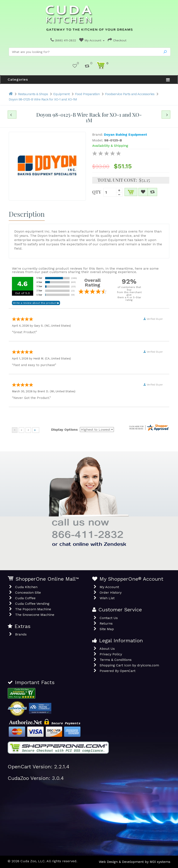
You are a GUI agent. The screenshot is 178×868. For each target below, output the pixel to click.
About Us (107, 649)
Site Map (107, 629)
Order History (111, 592)
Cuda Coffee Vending (32, 604)
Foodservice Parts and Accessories (130, 94)
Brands (21, 634)
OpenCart (128, 671)
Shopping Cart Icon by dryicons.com (129, 665)
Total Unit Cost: (117, 180)
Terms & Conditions (116, 660)
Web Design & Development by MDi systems (135, 862)
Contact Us (109, 618)
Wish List (107, 598)
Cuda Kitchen (26, 587)
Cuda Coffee (25, 598)
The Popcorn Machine (33, 609)
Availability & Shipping (110, 146)
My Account (92, 40)
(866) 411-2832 (63, 40)
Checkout (117, 40)
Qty (97, 192)
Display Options (64, 430)
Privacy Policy (111, 654)
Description (27, 214)
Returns (106, 623)
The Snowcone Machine (35, 615)
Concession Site (28, 592)
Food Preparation (87, 94)
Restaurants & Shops (33, 94)
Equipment (61, 94)
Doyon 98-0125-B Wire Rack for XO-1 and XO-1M (43, 99)
